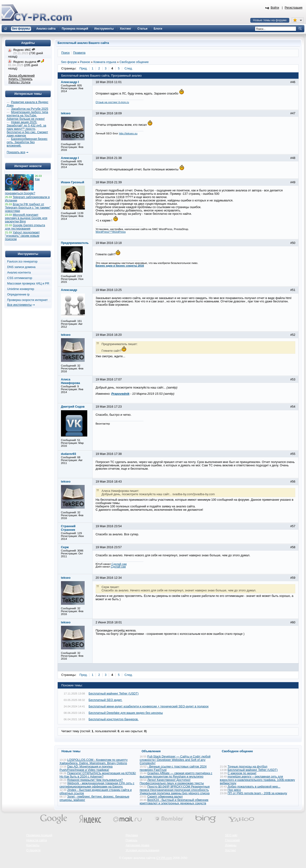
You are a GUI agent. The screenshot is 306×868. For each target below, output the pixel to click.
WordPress (119, 232)
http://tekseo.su (128, 133)
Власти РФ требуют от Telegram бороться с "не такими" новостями (28, 208)
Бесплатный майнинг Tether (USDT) (114, 694)
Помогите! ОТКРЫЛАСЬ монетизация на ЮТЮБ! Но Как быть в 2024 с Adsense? (98, 775)
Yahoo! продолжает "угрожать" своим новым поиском (22, 236)
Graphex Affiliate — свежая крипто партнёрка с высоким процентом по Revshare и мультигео (176, 775)
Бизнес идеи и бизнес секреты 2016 (120, 266)
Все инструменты (19, 305)
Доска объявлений (22, 76)
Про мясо (234, 790)
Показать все (16, 152)
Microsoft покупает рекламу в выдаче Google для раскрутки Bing (26, 218)
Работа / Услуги (19, 82)
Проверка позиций (39, 835)
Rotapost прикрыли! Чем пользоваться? (95, 780)
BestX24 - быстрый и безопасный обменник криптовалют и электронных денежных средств (174, 802)
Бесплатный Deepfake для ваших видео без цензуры (126, 713)
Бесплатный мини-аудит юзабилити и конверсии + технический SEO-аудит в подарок (149, 706)
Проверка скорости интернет (27, 300)
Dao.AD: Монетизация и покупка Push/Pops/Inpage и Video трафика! (86, 768)
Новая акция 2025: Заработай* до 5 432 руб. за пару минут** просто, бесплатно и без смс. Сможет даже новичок (27, 129)
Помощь (132, 840)
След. (129, 68)
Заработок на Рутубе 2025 (30, 109)
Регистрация (294, 8)
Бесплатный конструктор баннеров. (114, 719)
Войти (275, 8)
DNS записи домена (21, 267)
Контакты (33, 845)
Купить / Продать (21, 79)
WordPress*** (104, 232)
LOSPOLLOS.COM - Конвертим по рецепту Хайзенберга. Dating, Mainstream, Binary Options (94, 762)
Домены (231, 845)
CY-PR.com (164, 858)
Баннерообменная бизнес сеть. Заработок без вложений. (27, 142)
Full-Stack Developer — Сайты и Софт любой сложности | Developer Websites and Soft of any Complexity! (175, 760)
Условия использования (143, 850)
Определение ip (18, 295)
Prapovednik (120, 394)
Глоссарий (232, 840)
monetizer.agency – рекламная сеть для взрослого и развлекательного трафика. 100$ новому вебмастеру (257, 780)
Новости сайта (37, 840)
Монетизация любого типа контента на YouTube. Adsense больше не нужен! (27, 116)
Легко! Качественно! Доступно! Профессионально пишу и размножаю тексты (172, 782)
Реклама (132, 835)
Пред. (83, 68)
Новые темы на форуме (270, 20)
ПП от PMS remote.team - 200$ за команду (257, 793)
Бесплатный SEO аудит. (106, 700)
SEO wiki (231, 835)
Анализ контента (19, 273)
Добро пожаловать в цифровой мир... (254, 787)
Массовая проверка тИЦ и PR (28, 284)
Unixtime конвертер (21, 289)
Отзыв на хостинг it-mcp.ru (112, 102)
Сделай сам (119, 564)
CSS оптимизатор (20, 278)
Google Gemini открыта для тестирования (25, 227)
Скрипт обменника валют (165, 797)
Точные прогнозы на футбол (247, 767)
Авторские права (138, 845)
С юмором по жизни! (242, 773)
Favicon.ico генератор (22, 262)
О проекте (33, 850)
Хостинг (230, 850)
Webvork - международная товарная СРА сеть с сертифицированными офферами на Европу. (97, 785)
